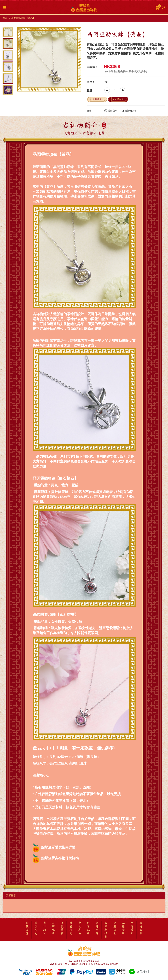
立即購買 (97, 99)
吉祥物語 (45, 928)
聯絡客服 (141, 928)
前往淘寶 (27, 928)
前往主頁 (36, 928)
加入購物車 (118, 99)
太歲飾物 (62, 928)
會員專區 (80, 928)
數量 (89, 91)
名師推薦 (53, 928)
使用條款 (115, 928)
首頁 (5, 18)
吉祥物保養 (129, 111)
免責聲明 (132, 928)
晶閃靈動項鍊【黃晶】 (23, 18)
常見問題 (97, 928)
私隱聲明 (123, 928)
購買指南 (111, 111)
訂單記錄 (88, 928)
